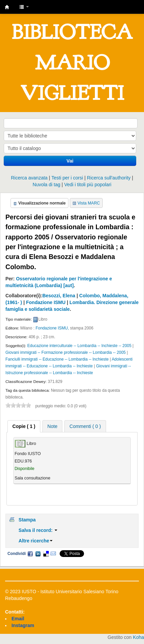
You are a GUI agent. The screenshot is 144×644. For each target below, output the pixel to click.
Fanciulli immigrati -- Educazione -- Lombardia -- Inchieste (57, 359)
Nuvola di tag (46, 185)
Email (53, 554)
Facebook (30, 554)
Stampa (27, 520)
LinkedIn (38, 554)
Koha (138, 637)
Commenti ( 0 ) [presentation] (85, 426)
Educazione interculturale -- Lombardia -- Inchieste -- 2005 (79, 346)
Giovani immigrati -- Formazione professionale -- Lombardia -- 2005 (66, 352)
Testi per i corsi (67, 178)
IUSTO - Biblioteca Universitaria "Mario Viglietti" (7, 7)
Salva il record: (38, 530)
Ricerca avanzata (29, 178)
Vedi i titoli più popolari (88, 185)
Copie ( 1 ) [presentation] (24, 426)
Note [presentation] (53, 426)
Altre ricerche (36, 541)
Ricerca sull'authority (109, 178)
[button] (24, 7)
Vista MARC (89, 203)
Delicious (46, 554)
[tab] (24, 426)
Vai (70, 161)
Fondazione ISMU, (52, 328)
